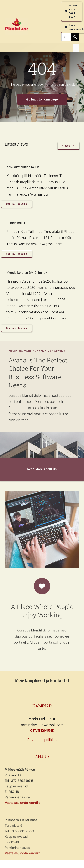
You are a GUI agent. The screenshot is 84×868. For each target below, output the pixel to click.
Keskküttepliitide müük (23, 167)
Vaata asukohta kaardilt (22, 805)
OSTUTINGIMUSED (42, 731)
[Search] (75, 37)
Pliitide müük (16, 223)
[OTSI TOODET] (66, 37)
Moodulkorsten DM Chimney (27, 273)
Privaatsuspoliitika (42, 740)
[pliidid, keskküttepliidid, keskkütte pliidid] (16, 20)
